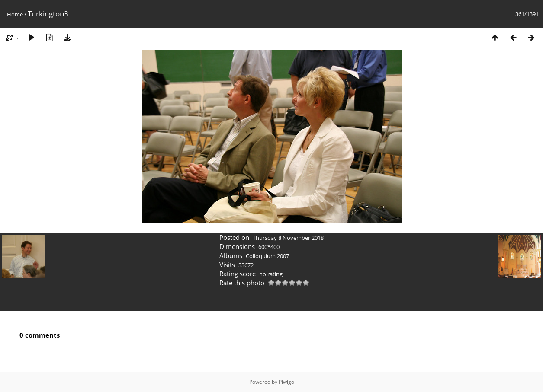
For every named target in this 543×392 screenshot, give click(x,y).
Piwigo (286, 382)
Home (15, 14)
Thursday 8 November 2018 (288, 238)
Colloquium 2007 (267, 256)
